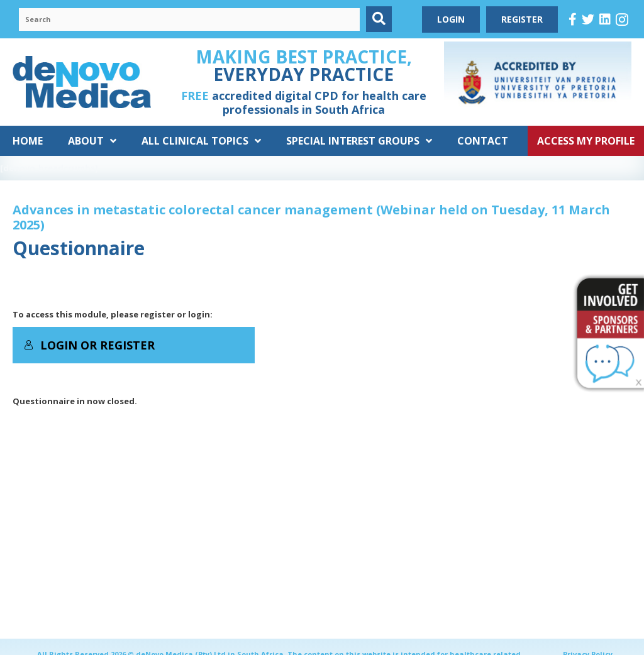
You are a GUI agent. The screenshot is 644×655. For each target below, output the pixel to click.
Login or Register (89, 345)
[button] (379, 19)
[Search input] (189, 19)
